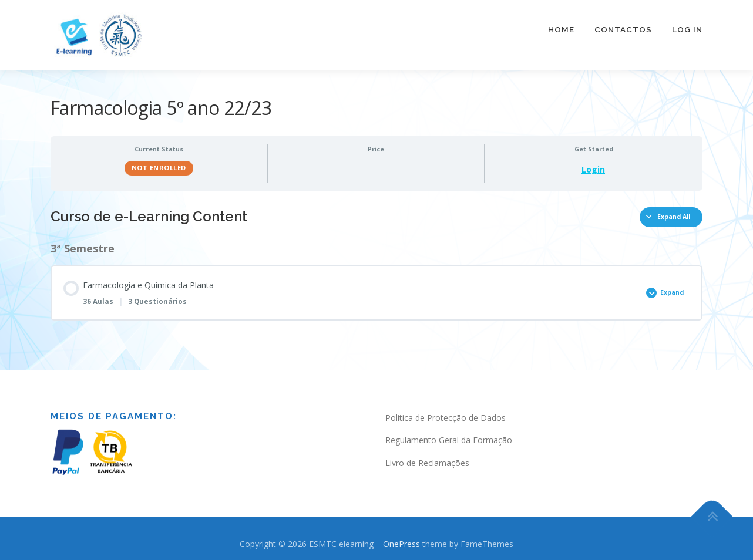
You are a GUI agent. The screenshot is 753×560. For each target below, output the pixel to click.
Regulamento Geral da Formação (449, 435)
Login (593, 164)
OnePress (401, 539)
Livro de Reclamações (427, 458)
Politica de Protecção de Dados (446, 412)
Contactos (623, 29)
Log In (687, 29)
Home (561, 29)
